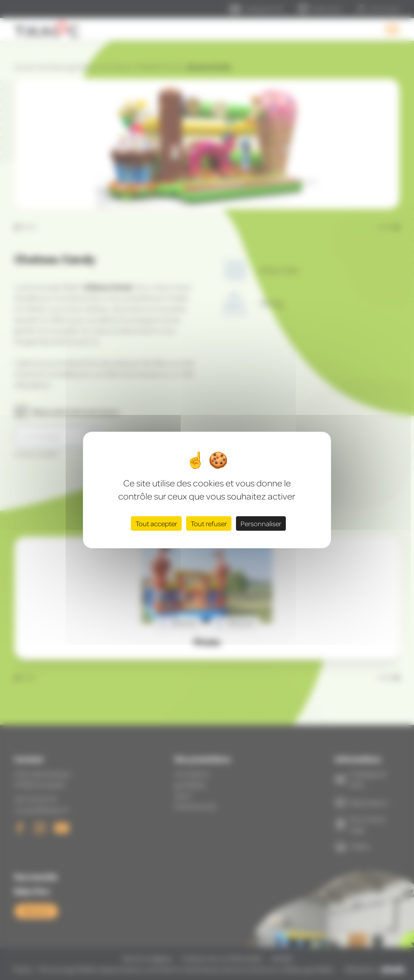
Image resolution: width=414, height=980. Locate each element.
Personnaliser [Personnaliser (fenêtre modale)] (261, 523)
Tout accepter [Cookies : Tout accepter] (156, 523)
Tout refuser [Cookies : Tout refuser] (209, 523)
